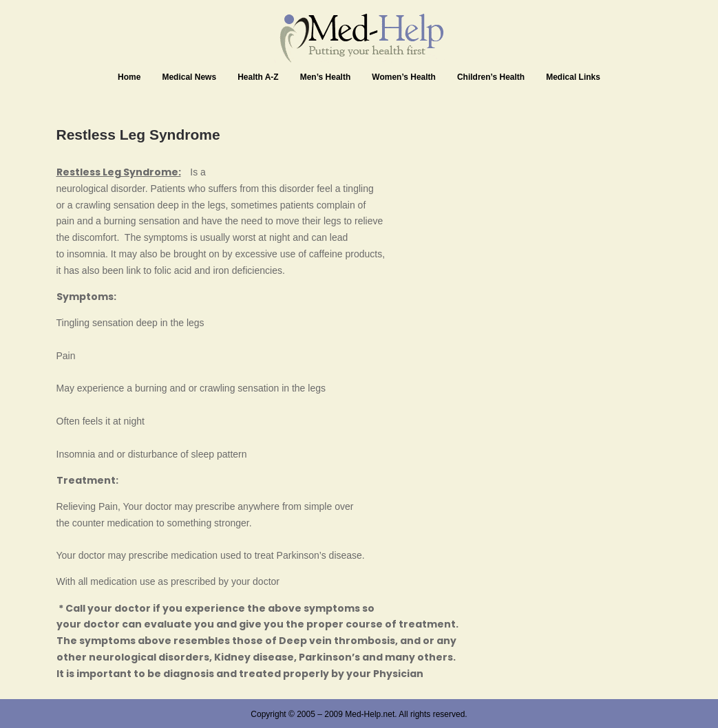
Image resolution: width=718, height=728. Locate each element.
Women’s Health (404, 77)
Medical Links (573, 77)
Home (129, 77)
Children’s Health (491, 77)
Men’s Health (326, 77)
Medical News (189, 77)
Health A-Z (258, 77)
